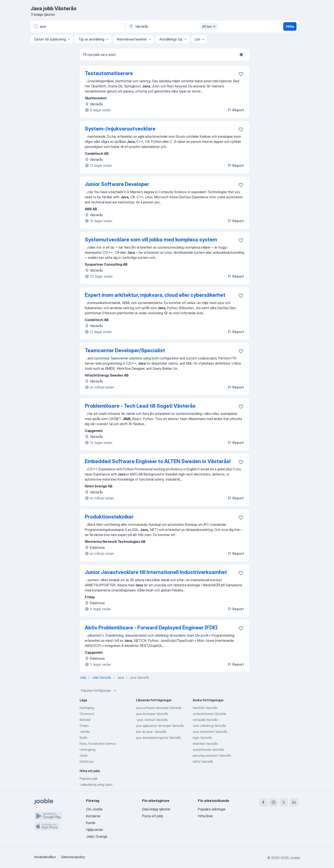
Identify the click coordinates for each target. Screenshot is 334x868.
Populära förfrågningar (99, 691)
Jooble (295, 858)
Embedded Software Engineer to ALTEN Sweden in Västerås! (158, 461)
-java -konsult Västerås (152, 720)
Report (236, 110)
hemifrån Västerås (205, 708)
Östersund (87, 714)
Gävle (84, 756)
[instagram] (274, 802)
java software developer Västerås (159, 708)
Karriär (91, 823)
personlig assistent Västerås (212, 756)
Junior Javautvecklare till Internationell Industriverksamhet (156, 572)
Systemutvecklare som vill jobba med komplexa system (151, 240)
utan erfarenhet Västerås (210, 732)
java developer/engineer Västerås (159, 738)
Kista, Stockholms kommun (98, 744)
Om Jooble (94, 809)
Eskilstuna (87, 761)
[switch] (242, 55)
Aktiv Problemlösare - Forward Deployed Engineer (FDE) (151, 628)
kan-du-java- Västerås (151, 732)
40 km (209, 26)
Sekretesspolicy (73, 857)
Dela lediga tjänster (156, 809)
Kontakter (93, 816)
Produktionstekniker (109, 517)
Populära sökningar (212, 809)
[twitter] (284, 802)
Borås (83, 738)
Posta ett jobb (153, 816)
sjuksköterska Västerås (208, 750)
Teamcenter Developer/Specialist (125, 350)
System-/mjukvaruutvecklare (120, 129)
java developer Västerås (152, 714)
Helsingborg (88, 750)
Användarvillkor (45, 857)
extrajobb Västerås (205, 720)
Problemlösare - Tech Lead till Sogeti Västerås (140, 406)
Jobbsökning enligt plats (96, 785)
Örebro (84, 726)
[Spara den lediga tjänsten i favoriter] (241, 74)
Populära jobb (89, 779)
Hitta (290, 26)
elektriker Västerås (205, 744)
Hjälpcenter (95, 830)
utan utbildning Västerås (209, 726)
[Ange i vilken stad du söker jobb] (173, 26)
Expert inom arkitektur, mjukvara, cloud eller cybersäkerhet (155, 295)
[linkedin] (294, 802)
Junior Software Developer (117, 184)
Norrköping (87, 708)
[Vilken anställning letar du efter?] (78, 26)
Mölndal (85, 720)
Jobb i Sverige (97, 836)
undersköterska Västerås (210, 714)
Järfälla (85, 732)
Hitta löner (205, 816)
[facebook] (263, 802)
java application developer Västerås (160, 726)
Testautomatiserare (109, 73)
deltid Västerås (203, 761)
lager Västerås (202, 738)
